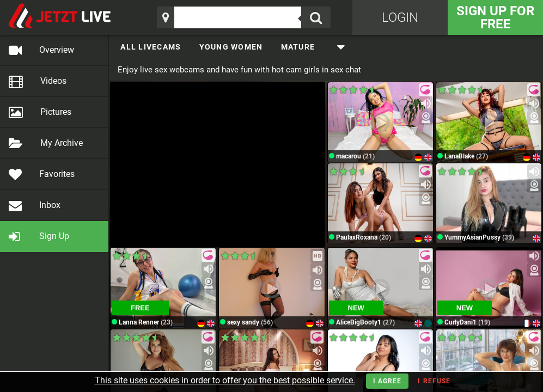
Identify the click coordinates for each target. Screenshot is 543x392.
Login (400, 17)
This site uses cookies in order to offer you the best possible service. (225, 380)
